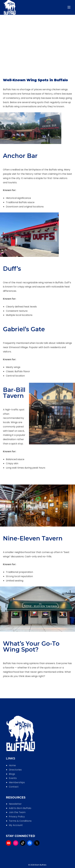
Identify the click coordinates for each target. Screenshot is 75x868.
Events (13, 778)
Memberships (17, 782)
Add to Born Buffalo (20, 808)
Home (12, 765)
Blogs (12, 774)
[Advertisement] (37, 52)
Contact (14, 787)
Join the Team (17, 812)
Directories (15, 770)
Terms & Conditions (20, 821)
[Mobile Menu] (69, 7)
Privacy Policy (17, 817)
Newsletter (15, 804)
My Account (16, 825)
